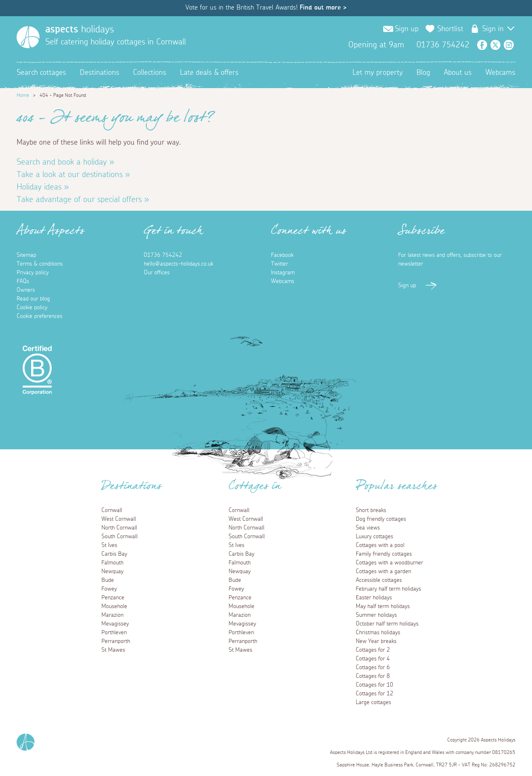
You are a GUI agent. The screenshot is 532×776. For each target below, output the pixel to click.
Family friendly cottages (384, 554)
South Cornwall (119, 537)
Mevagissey (115, 624)
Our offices (157, 273)
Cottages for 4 (373, 659)
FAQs (23, 281)
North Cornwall (119, 528)
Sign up (407, 29)
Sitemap (26, 255)
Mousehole (114, 606)
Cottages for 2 (373, 650)
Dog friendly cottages (381, 519)
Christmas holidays (378, 633)
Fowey (109, 589)
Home (23, 95)
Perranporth (116, 641)
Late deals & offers (209, 73)
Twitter (495, 45)
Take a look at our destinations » (73, 175)
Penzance (113, 598)
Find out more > (323, 7)
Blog (423, 73)
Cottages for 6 (373, 668)
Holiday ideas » (43, 187)
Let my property (378, 73)
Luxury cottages (374, 537)
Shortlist (450, 29)
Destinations (100, 73)
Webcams (500, 73)
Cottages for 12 (374, 694)
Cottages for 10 (374, 685)
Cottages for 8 (373, 676)
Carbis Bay (114, 554)
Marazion (112, 615)
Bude (108, 580)
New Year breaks (376, 641)
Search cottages (41, 73)
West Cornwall (119, 519)
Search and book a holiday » (65, 162)
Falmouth (112, 563)
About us (458, 73)
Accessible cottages (379, 580)
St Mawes (113, 650)
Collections (150, 73)
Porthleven (114, 633)
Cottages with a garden (383, 572)
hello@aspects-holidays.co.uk (179, 264)
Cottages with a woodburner (389, 563)
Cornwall (112, 510)
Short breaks (371, 510)
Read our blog (33, 299)
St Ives (109, 545)
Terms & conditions (40, 264)
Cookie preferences (39, 316)
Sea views (368, 528)
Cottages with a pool (380, 545)
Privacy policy (33, 273)
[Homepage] (28, 37)
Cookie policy (32, 308)
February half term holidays (388, 589)
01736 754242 (163, 255)
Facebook (482, 45)
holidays (80, 30)
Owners (26, 290)
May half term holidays (383, 606)
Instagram (509, 45)
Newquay (112, 572)
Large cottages (373, 702)
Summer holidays (376, 615)
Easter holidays (374, 598)
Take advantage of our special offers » (83, 200)
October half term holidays (387, 624)
